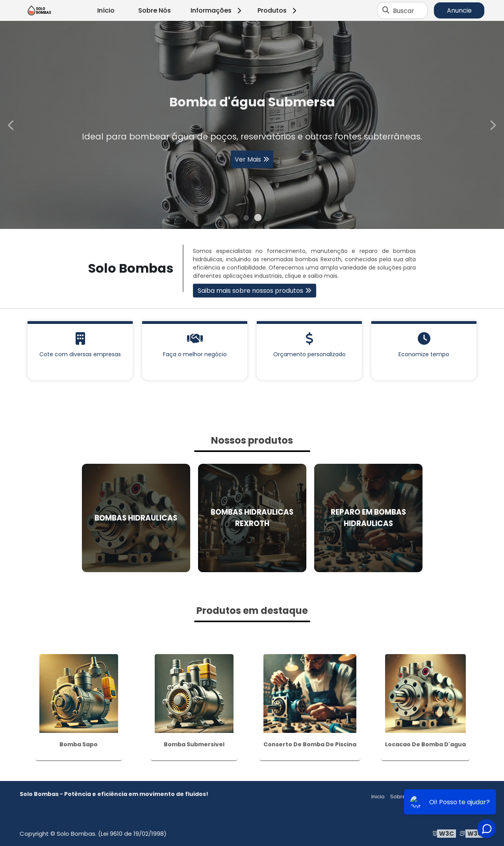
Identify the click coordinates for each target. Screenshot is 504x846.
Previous (11, 125)
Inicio (378, 797)
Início (106, 10)
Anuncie (459, 10)
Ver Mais (248, 162)
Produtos (278, 10)
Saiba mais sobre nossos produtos (250, 291)
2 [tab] (258, 219)
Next (493, 125)
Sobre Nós (155, 10)
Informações (217, 10)
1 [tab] (246, 219)
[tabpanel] (252, 125)
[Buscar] (386, 11)
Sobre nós (403, 797)
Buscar (404, 10)
